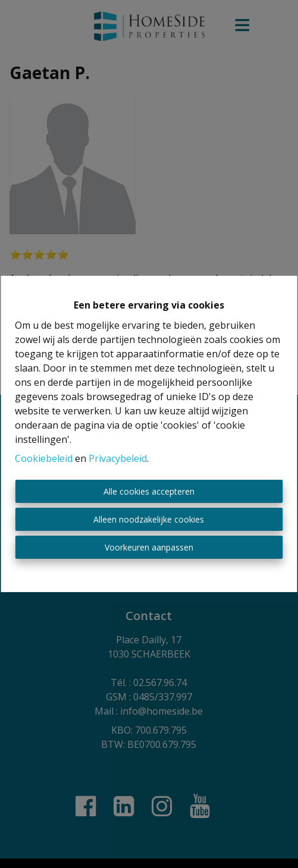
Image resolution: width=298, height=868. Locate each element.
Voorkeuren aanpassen (149, 547)
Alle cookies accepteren (149, 491)
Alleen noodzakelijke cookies (149, 519)
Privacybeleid (118, 458)
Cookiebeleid (44, 458)
